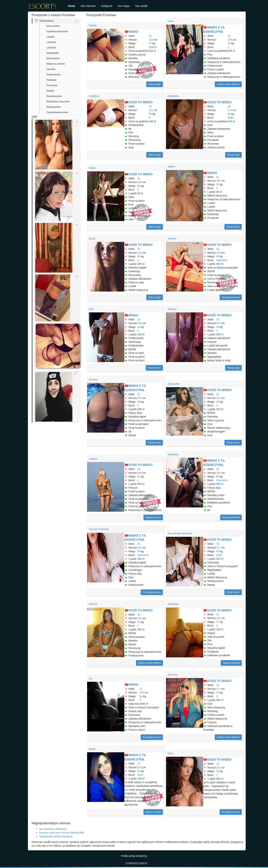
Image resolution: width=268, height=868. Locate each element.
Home (72, 6)
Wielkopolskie (54, 107)
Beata (92, 749)
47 (150, 43)
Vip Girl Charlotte (99, 529)
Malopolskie (53, 53)
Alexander (174, 384)
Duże (140, 775)
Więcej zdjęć (155, 84)
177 (218, 689)
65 (218, 551)
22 (229, 36)
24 (139, 178)
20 (150, 106)
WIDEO (133, 32)
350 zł (141, 629)
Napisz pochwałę (231, 663)
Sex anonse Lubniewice (53, 829)
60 (139, 186)
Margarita (173, 96)
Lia (91, 678)
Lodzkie (50, 37)
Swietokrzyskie (54, 96)
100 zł (152, 121)
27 (139, 394)
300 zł (220, 334)
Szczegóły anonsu (231, 297)
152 (139, 253)
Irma (170, 753)
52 (218, 693)
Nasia (92, 168)
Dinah (92, 239)
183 (151, 40)
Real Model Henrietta (180, 533)
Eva (91, 309)
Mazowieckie (53, 58)
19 (218, 249)
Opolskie (51, 69)
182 (139, 182)
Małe (230, 118)
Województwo (44, 21)
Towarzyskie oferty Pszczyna (56, 836)
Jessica (172, 239)
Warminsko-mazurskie (58, 102)
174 (230, 110)
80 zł (140, 193)
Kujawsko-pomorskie (57, 31)
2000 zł (144, 704)
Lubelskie (51, 42)
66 (139, 256)
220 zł (152, 51)
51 (139, 477)
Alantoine (173, 604)
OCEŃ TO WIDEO (140, 102)
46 (139, 402)
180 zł (141, 559)
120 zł (220, 629)
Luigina (93, 459)
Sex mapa (124, 6)
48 (139, 327)
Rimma (93, 380)
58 (150, 114)
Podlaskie (51, 80)
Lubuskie (51, 48)
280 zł (141, 264)
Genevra (173, 675)
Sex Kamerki (88, 6)
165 (230, 40)
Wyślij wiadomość (231, 517)
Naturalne (222, 260)
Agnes (171, 167)
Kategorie (107, 6)
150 (139, 323)
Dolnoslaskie (53, 26)
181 (139, 548)
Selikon (153, 47)
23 (218, 614)
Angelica (94, 96)
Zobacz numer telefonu (228, 84)
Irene (171, 21)
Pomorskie (52, 85)
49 (218, 256)
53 (218, 771)
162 (218, 398)
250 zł (231, 51)
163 (139, 767)
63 (229, 43)
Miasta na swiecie (56, 64)
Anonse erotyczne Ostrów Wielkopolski (62, 833)
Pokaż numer (233, 227)
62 (229, 114)
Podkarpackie (53, 75)
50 (218, 184)
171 (218, 548)
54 (218, 402)
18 (139, 469)
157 (218, 323)
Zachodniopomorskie (57, 112)
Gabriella (173, 454)
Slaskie (50, 91)
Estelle (93, 25)
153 (142, 693)
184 (218, 181)
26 (229, 106)
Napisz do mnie (153, 517)
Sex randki (141, 6)
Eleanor (172, 309)
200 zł (220, 700)
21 (150, 36)
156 (218, 253)
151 (151, 110)
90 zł (219, 192)
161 (218, 768)
